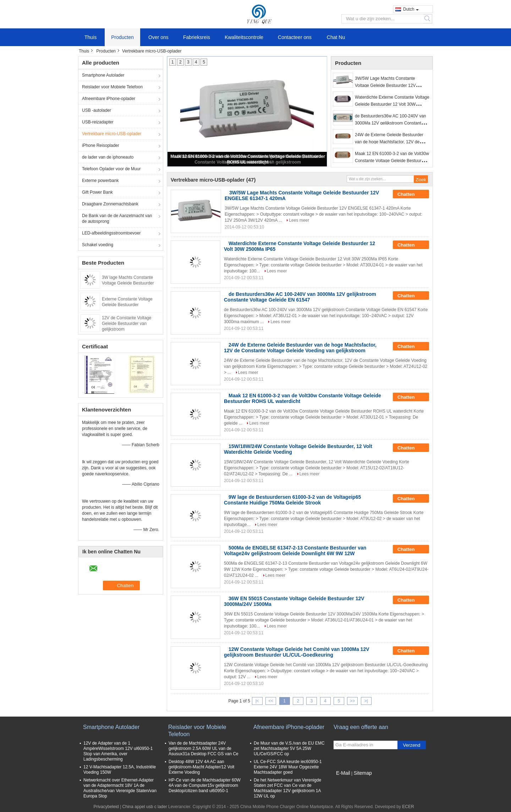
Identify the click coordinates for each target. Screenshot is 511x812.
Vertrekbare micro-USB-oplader (112, 134)
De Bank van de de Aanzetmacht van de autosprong (117, 219)
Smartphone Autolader (103, 75)
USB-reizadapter (98, 122)
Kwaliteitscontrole (244, 37)
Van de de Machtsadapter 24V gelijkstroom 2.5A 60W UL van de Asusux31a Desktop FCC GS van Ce (204, 749)
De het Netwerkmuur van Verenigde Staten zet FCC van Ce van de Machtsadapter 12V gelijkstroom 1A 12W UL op (287, 788)
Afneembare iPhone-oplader (109, 99)
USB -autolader (97, 110)
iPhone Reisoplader (101, 145)
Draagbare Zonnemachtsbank (110, 204)
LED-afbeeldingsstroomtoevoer (111, 233)
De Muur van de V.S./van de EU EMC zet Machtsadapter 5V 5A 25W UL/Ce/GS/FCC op (289, 749)
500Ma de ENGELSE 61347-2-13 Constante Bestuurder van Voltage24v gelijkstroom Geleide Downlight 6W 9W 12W (295, 551)
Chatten (411, 194)
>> (352, 701)
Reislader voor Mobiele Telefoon (112, 87)
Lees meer (299, 220)
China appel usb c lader (145, 807)
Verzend (412, 745)
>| (366, 701)
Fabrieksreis (197, 37)
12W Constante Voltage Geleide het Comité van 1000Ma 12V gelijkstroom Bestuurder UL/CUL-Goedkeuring (297, 652)
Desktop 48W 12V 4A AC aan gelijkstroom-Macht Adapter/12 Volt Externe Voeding (201, 767)
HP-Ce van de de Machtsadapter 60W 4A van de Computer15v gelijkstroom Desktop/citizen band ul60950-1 (205, 785)
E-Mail (343, 773)
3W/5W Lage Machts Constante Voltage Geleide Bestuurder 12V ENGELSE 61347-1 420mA (385, 85)
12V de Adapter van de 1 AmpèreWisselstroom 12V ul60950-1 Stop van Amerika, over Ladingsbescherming (118, 751)
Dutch (411, 9)
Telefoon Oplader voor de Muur (111, 169)
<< (271, 701)
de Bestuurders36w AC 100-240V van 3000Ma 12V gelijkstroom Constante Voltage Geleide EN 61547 (391, 123)
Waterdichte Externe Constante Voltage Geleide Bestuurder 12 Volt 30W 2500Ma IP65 (392, 104)
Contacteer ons (295, 37)
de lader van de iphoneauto (108, 157)
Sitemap (362, 773)
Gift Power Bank (97, 192)
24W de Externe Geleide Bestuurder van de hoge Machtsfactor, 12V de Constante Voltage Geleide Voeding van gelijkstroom (300, 348)
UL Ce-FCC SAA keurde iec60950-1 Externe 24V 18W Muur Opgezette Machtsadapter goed (288, 767)
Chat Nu (336, 37)
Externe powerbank (100, 181)
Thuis (90, 37)
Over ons (158, 37)
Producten (122, 37)
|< (257, 701)
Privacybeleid (106, 807)
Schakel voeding (98, 245)
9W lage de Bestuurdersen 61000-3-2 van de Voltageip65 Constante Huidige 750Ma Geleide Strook (292, 500)
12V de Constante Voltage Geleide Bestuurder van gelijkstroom (127, 324)
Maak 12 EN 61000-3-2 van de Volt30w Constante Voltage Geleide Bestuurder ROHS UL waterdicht (392, 161)
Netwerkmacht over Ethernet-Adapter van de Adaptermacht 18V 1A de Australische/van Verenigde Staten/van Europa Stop (120, 788)
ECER (408, 807)
